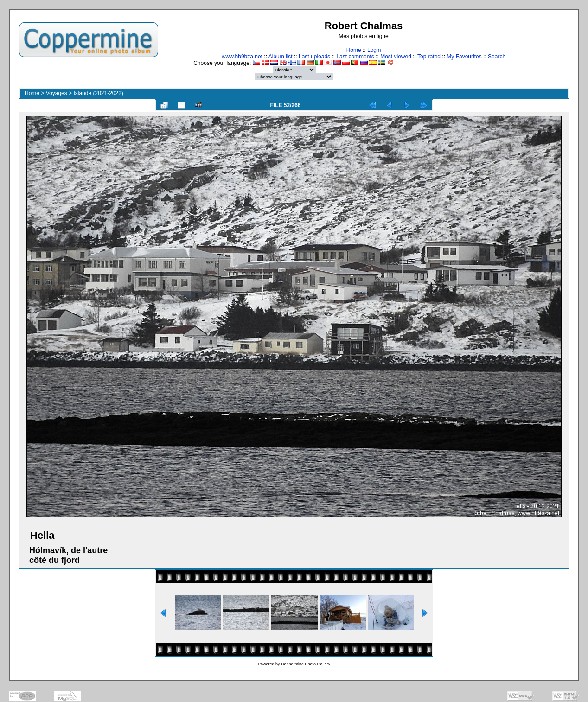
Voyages (57, 93)
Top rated (429, 57)
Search (497, 57)
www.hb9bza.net (242, 57)
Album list (281, 57)
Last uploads (314, 57)
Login (374, 50)
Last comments (355, 57)
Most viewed (396, 57)
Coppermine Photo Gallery (306, 664)
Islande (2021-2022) (98, 93)
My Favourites (464, 57)
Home (354, 50)
